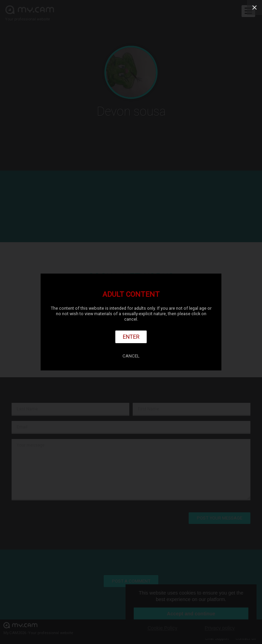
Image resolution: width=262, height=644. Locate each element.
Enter (131, 337)
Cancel (131, 356)
